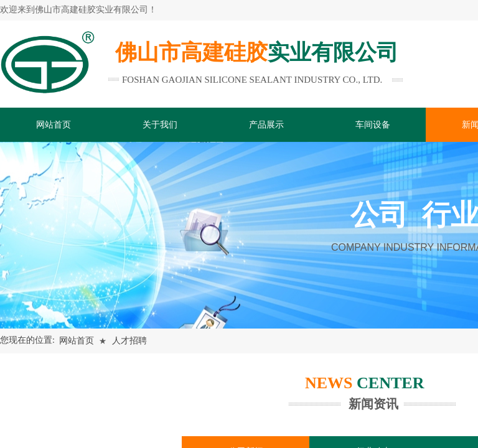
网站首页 (77, 341)
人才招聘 (129, 341)
